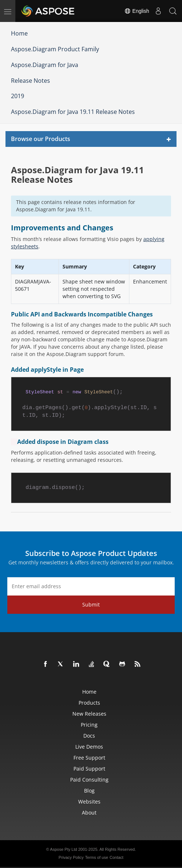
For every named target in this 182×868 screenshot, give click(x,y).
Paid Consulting (89, 780)
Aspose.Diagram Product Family (55, 49)
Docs (89, 736)
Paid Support (89, 769)
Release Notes (31, 81)
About (89, 813)
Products (89, 703)
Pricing (89, 725)
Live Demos (89, 747)
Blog (89, 791)
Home (19, 33)
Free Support (89, 758)
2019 (18, 96)
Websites (89, 802)
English (137, 11)
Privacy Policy (71, 857)
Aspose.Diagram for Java (45, 65)
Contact (117, 857)
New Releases (89, 714)
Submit (91, 604)
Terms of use (97, 857)
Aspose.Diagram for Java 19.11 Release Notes (73, 112)
